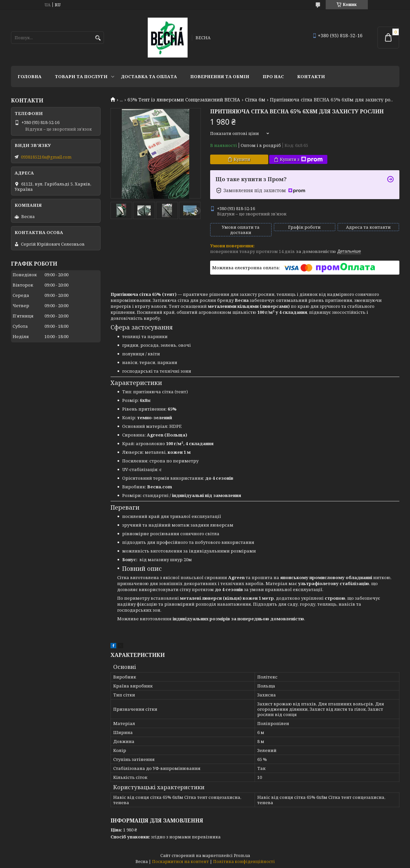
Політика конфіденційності (244, 862)
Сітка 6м (255, 100)
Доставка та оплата (149, 76)
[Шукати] (98, 38)
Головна (30, 76)
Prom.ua (242, 856)
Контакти (311, 76)
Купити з (301, 159)
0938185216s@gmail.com (46, 157)
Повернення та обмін (220, 76)
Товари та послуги (81, 76)
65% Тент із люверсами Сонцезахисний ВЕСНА (184, 100)
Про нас (273, 76)
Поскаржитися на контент (180, 862)
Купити (242, 159)
